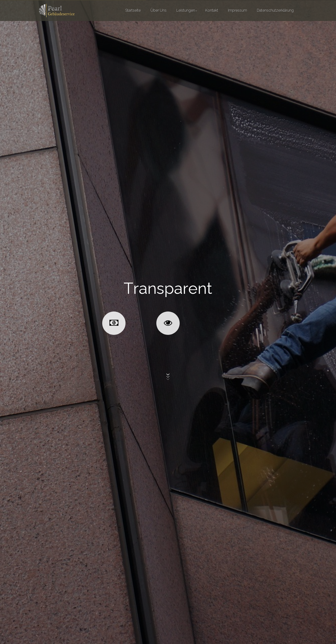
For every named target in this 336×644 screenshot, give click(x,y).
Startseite (133, 10)
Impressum (238, 10)
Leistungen (186, 10)
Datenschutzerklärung (275, 10)
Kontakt (212, 10)
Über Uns (159, 10)
